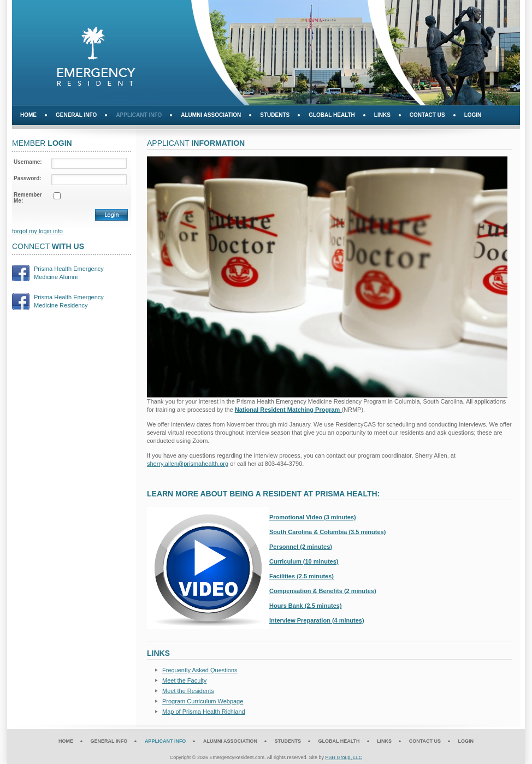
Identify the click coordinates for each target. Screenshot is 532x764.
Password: (28, 178)
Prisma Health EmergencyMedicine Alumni (69, 273)
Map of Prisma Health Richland (204, 712)
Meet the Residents (188, 691)
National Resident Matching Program (288, 410)
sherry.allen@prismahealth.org (188, 464)
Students (275, 115)
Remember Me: (28, 198)
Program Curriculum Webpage (203, 701)
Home (28, 115)
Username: (28, 162)
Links (382, 115)
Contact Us (427, 115)
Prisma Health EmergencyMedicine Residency (69, 301)
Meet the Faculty (184, 680)
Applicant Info (139, 115)
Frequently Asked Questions (200, 670)
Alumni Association (211, 115)
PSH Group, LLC (344, 757)
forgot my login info (37, 231)
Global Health (332, 115)
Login (473, 115)
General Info (76, 115)
